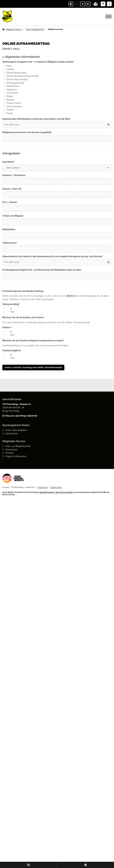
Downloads (11, 450)
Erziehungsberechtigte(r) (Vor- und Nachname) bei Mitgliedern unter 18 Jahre (42, 270)
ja (11, 308)
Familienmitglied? (12, 350)
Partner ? (7, 327)
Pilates (8, 96)
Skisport (9, 100)
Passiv (8, 113)
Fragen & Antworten (16, 456)
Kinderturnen (11, 86)
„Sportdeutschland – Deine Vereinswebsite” (56, 492)
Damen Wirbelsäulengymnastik (21, 76)
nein (12, 312)
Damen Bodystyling (15, 73)
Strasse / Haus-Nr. (12, 189)
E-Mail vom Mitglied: (13, 216)
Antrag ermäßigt (11, 304)
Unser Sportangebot (16, 430)
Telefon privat (9, 243)
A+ (88, 4)
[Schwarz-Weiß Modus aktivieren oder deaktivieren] (71, 4)
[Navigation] (107, 16)
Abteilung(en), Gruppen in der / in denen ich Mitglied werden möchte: (38, 62)
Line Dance (10, 93)
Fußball (9, 69)
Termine (10, 453)
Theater (9, 110)
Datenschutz (56, 487)
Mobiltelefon (9, 229)
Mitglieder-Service (14, 29)
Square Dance (12, 103)
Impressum (43, 487)
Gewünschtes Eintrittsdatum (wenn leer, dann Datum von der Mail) (36, 119)
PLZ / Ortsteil (10, 202)
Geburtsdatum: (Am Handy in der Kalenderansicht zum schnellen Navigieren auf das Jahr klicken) (53, 256)
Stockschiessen (13, 106)
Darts (7, 66)
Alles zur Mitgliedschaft (18, 446)
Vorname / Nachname (14, 175)
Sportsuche (11, 433)
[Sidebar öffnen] (109, 4)
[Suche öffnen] (103, 4)
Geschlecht (9, 162)
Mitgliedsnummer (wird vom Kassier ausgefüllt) (27, 132)
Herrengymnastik (13, 83)
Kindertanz (10, 89)
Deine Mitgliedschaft (35, 29)
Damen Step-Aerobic (16, 79)
